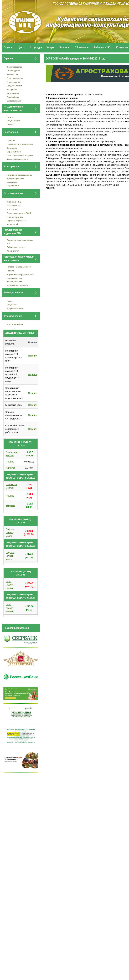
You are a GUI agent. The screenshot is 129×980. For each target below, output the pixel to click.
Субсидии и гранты (16, 247)
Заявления (12, 148)
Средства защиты (15, 86)
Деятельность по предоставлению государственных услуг (17, 282)
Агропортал (12, 209)
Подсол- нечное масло (10, 533)
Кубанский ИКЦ (14, 202)
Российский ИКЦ (14, 206)
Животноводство (15, 67)
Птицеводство (13, 71)
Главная (9, 47)
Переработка (13, 97)
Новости (11, 271)
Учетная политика (15, 217)
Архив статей (13, 251)
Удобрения (12, 89)
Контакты (122, 47)
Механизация (13, 93)
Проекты (11, 140)
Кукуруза (10, 468)
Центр (22, 47)
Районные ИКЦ (103, 47)
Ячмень (10, 462)
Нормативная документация (20, 144)
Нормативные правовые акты (20, 274)
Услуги (51, 47)
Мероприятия (13, 186)
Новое (10, 301)
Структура (36, 47)
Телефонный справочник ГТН (20, 267)
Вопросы (65, 47)
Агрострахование (15, 324)
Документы (12, 305)
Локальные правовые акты (19, 175)
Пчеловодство (13, 82)
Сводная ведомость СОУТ (19, 213)
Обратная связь (14, 152)
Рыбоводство (13, 74)
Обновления (82, 47)
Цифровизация (14, 101)
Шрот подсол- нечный (10, 585)
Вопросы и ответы (15, 308)
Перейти (33, 356)
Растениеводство (15, 78)
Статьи (10, 124)
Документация (13, 121)
